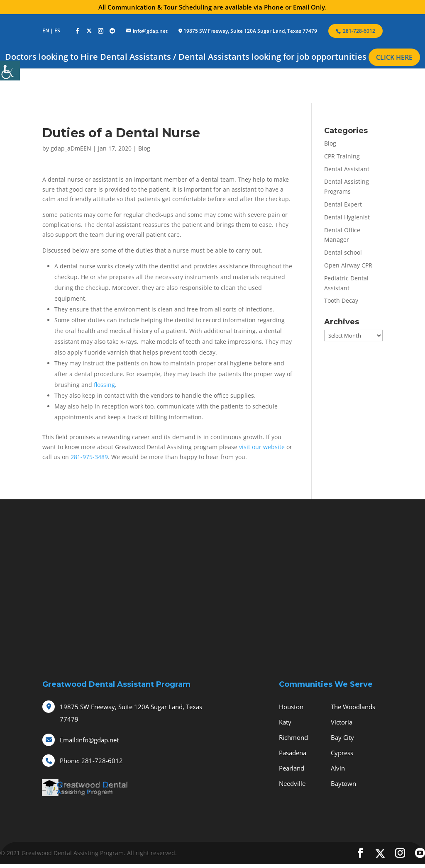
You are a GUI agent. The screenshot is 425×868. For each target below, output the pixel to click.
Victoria (342, 722)
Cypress (342, 753)
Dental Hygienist (347, 217)
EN (46, 30)
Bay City (342, 737)
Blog (144, 148)
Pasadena (293, 753)
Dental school (343, 252)
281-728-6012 (91, 761)
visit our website (262, 447)
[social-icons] (77, 31)
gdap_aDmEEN (71, 148)
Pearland (292, 768)
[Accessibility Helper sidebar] (10, 71)
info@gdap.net (89, 740)
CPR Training (342, 156)
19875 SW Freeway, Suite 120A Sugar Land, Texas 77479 (250, 31)
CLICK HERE (394, 57)
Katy (285, 722)
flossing (104, 385)
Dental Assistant (347, 169)
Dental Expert (343, 204)
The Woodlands (353, 707)
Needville (292, 783)
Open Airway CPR (348, 265)
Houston (291, 707)
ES (57, 30)
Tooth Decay (341, 300)
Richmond (293, 737)
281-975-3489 (89, 457)
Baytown (343, 783)
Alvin (338, 768)
